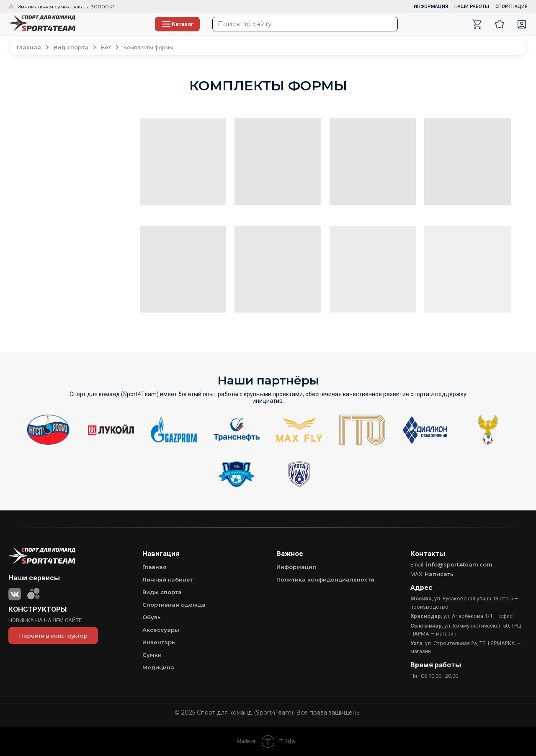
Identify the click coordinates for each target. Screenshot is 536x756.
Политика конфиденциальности (325, 579)
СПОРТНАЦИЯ (512, 6)
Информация (296, 567)
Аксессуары (161, 630)
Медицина (158, 667)
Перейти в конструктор (53, 636)
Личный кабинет (168, 579)
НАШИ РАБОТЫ (472, 6)
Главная (155, 567)
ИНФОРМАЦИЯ (431, 6)
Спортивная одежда (174, 605)
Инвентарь (159, 642)
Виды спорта (162, 592)
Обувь (152, 617)
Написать (439, 574)
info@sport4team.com (459, 564)
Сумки (152, 655)
